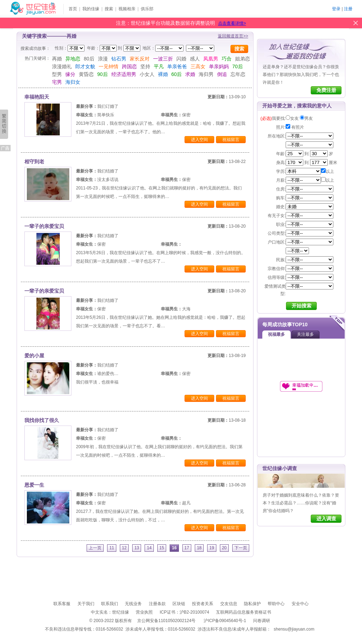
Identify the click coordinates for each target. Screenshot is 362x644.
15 (162, 548)
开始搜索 (302, 306)
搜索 (109, 9)
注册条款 (157, 604)
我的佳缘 (91, 9)
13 (137, 548)
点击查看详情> (232, 23)
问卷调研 (262, 621)
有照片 (295, 127)
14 (149, 548)
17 (187, 548)
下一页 (241, 548)
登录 (336, 9)
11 (112, 548)
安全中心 (300, 604)
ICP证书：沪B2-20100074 (185, 612)
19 (212, 548)
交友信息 (229, 604)
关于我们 (86, 604)
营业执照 (144, 612)
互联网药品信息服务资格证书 (244, 612)
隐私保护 (252, 604)
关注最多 (305, 334)
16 (174, 548)
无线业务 (133, 604)
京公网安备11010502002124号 (166, 621)
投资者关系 (203, 604)
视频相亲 (127, 9)
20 (224, 548)
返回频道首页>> (233, 36)
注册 (348, 9)
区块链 (179, 604)
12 (124, 548)
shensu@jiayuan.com (294, 629)
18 (199, 548)
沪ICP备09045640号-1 (225, 621)
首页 (73, 9)
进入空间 (199, 140)
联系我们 (110, 604)
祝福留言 (231, 140)
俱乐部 (147, 9)
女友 (294, 118)
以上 (328, 171)
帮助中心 (276, 604)
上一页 (95, 548)
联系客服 (62, 604)
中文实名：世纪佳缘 (110, 612)
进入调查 (326, 519)
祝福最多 (276, 334)
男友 (309, 118)
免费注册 (326, 90)
